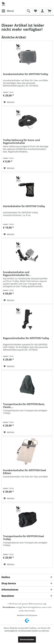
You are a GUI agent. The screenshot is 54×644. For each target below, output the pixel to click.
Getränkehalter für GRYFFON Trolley (24, 206)
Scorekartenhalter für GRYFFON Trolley (26, 74)
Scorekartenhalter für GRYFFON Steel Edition (24, 472)
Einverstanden (27, 639)
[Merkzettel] (35, 11)
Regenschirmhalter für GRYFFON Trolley (26, 338)
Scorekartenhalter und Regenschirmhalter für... (17, 274)
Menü (8, 11)
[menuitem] (8, 11)
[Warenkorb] (49, 11)
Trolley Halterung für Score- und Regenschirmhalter (21, 142)
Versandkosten (9, 607)
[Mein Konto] (42, 11)
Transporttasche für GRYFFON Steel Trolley (23, 538)
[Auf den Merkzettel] (9, 102)
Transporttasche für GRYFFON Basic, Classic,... (24, 406)
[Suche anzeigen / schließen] (28, 11)
